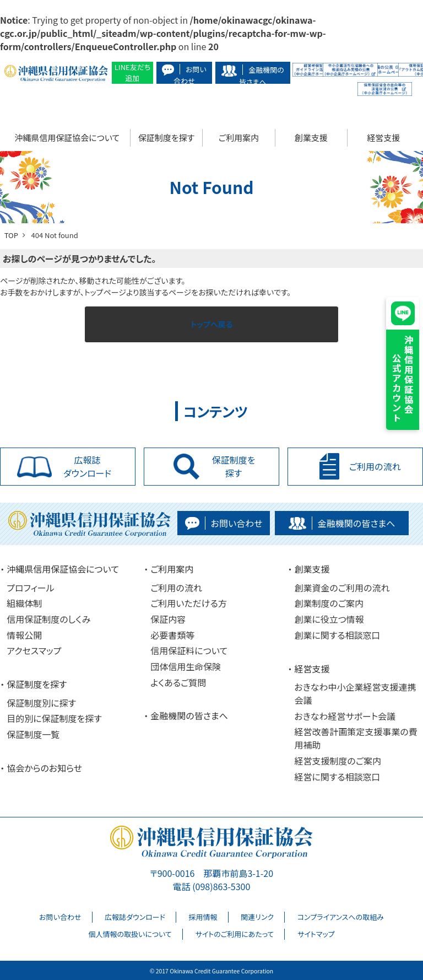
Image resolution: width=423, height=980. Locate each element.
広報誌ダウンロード (135, 917)
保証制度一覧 (33, 734)
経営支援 (383, 138)
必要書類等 (172, 635)
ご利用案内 (239, 138)
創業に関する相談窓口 (337, 635)
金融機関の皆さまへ (189, 715)
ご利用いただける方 (189, 603)
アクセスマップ (34, 650)
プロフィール (30, 588)
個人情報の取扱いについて (130, 934)
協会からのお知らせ (44, 768)
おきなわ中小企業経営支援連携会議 (355, 693)
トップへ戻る (211, 324)
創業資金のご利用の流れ (342, 588)
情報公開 (24, 635)
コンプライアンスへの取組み (341, 917)
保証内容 (168, 619)
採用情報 (203, 917)
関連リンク (257, 917)
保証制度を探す (166, 138)
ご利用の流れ (176, 588)
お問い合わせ (60, 917)
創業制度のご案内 (329, 603)
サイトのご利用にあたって (234, 934)
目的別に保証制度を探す (54, 718)
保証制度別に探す (41, 703)
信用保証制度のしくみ (48, 619)
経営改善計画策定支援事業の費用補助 (356, 738)
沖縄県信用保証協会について (67, 138)
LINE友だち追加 (133, 72)
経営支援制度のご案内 (338, 761)
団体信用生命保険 (186, 666)
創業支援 (311, 138)
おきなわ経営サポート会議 (345, 716)
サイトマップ (316, 934)
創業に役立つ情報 (329, 619)
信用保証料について (189, 650)
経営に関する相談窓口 (337, 777)
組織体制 (24, 603)
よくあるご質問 (178, 682)
